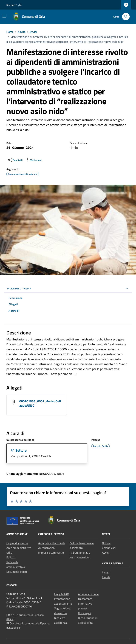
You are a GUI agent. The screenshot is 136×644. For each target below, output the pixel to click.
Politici (10, 557)
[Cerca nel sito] (126, 17)
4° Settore (19, 450)
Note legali (85, 613)
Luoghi (106, 572)
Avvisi (106, 553)
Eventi (106, 577)
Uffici (9, 553)
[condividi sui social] (15, 160)
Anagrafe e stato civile (52, 543)
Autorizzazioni (47, 548)
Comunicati (109, 548)
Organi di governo (17, 543)
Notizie (106, 543)
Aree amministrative (19, 548)
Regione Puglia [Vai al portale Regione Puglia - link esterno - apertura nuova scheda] (14, 5)
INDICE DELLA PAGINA (68, 288)
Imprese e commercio (51, 553)
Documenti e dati (17, 572)
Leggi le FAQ (62, 594)
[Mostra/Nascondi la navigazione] (4, 16)
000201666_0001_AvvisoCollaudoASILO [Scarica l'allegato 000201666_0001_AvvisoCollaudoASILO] (40, 403)
